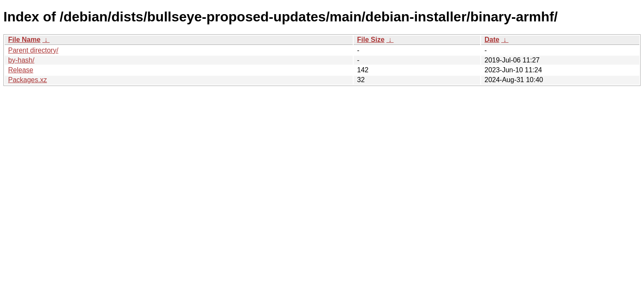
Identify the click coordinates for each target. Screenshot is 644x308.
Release (21, 70)
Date (492, 40)
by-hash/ (21, 60)
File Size (371, 40)
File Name (24, 40)
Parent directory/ (33, 50)
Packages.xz (28, 80)
